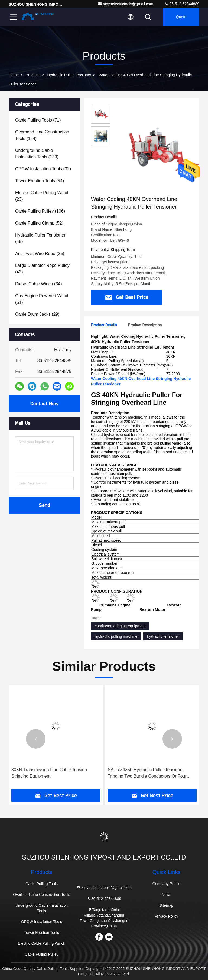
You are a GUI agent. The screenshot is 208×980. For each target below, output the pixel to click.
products (33, 75)
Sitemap (166, 905)
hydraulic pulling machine (116, 636)
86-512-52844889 (182, 4)
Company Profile (167, 884)
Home (14, 75)
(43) (42, 269)
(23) (42, 196)
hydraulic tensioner (163, 636)
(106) (40, 211)
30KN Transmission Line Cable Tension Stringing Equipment (49, 773)
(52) (39, 223)
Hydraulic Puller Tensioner (69, 75)
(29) (37, 314)
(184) (42, 135)
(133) (37, 154)
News (166, 895)
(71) (38, 120)
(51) (42, 299)
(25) (40, 253)
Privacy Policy (166, 916)
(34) (39, 284)
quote (181, 17)
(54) (40, 181)
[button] (36, 739)
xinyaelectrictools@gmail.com (126, 4)
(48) (40, 238)
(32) (43, 169)
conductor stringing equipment (120, 626)
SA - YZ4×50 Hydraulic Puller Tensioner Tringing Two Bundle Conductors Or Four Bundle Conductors (147, 773)
